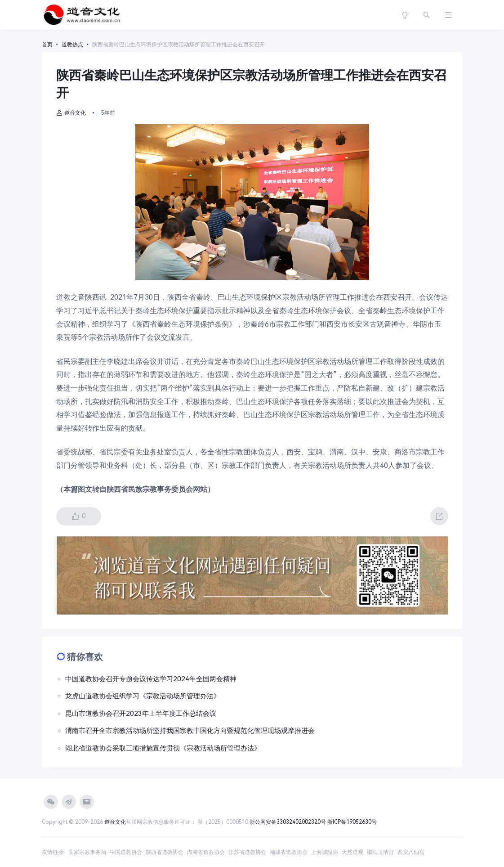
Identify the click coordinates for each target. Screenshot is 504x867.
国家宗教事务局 (87, 852)
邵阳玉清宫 (380, 852)
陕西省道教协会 (165, 852)
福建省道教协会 (289, 852)
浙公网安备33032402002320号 (288, 822)
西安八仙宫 (411, 852)
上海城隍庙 (325, 852)
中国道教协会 (126, 852)
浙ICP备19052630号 (352, 822)
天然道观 (352, 852)
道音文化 (71, 113)
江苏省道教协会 (247, 852)
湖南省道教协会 (206, 852)
